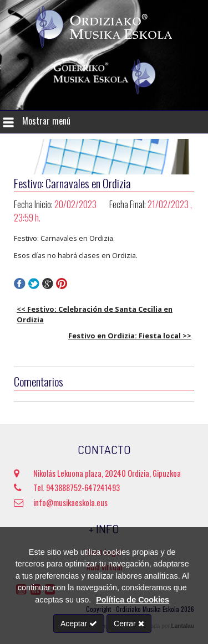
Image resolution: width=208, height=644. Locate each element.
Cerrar (129, 624)
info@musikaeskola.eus (61, 503)
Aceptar (79, 624)
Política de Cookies (133, 600)
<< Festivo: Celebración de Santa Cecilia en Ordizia (95, 314)
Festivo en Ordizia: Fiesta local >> (130, 336)
